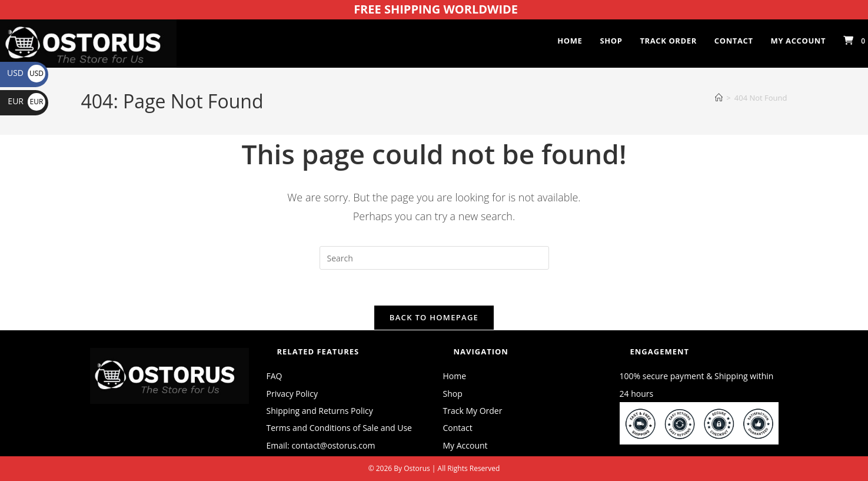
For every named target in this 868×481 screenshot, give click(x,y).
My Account (465, 445)
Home (455, 376)
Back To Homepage (434, 317)
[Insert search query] (434, 258)
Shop (453, 394)
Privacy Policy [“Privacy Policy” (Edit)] (292, 394)
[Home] (719, 98)
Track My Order (473, 411)
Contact (458, 428)
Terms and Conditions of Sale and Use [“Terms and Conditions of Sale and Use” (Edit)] (339, 428)
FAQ (275, 376)
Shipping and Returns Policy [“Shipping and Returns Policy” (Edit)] (320, 411)
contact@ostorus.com (333, 445)
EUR (26, 101)
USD (26, 73)
